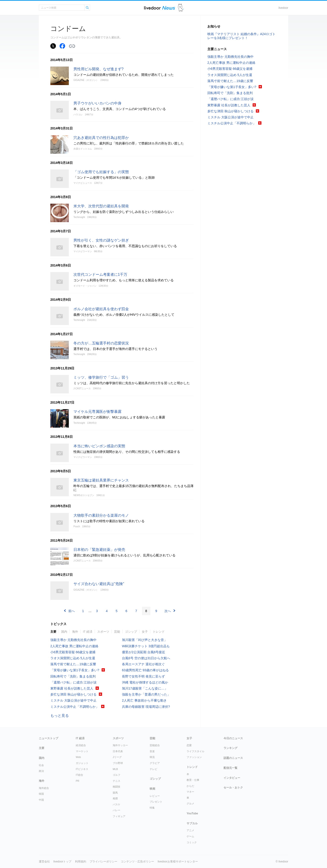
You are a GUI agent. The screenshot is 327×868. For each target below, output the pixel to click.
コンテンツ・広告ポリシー (137, 862)
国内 (64, 632)
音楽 (152, 751)
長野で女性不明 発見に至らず (143, 676)
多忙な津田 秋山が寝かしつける (73, 694)
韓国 (41, 794)
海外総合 (44, 788)
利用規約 (81, 862)
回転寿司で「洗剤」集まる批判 (73, 676)
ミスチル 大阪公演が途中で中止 (73, 700)
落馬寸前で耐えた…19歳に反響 (73, 664)
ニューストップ (48, 738)
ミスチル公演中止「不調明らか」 (75, 707)
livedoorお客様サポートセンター (178, 862)
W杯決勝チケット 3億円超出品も (146, 646)
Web (78, 757)
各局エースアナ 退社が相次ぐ (143, 664)
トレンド (159, 632)
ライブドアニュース (160, 8)
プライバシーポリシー (103, 862)
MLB (115, 769)
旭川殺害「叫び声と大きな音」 (145, 640)
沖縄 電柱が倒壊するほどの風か (145, 682)
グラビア (155, 763)
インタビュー (232, 778)
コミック (192, 842)
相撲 (115, 798)
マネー (190, 792)
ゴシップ (131, 632)
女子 (145, 632)
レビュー (155, 796)
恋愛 (189, 745)
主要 (53, 632)
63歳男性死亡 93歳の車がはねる (145, 670)
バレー (117, 810)
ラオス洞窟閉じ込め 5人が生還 (73, 658)
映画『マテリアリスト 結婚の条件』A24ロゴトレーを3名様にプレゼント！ (241, 36)
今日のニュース (233, 738)
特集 (152, 808)
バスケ (117, 804)
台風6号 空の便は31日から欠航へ (146, 658)
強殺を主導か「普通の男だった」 (146, 694)
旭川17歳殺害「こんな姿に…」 (145, 688)
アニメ (190, 830)
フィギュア (119, 816)
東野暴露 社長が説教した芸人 (72, 688)
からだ (190, 786)
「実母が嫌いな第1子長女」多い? (75, 670)
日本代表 (118, 751)
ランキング (230, 748)
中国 (41, 800)
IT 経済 (88, 632)
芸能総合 (155, 745)
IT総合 (79, 775)
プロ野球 (118, 763)
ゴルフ (117, 775)
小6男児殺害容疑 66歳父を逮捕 (73, 652)
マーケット (82, 751)
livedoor (283, 8)
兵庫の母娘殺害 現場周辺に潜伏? (146, 707)
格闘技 (117, 787)
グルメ (190, 804)
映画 (152, 789)
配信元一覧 (230, 768)
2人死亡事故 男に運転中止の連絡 (74, 646)
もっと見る (60, 716)
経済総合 (81, 745)
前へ (72, 611)
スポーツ (103, 632)
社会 (41, 765)
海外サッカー (120, 745)
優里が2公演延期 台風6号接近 (144, 652)
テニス (117, 781)
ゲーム (190, 836)
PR (77, 781)
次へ (168, 611)
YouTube (192, 813)
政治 (41, 771)
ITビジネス (82, 769)
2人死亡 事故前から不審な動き (144, 700)
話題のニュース (233, 758)
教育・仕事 (193, 780)
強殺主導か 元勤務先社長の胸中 (73, 640)
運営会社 (44, 862)
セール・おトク (233, 788)
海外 (75, 632)
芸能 (117, 632)
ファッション (194, 757)
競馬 (115, 793)
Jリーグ (117, 757)
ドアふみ (181, 8)
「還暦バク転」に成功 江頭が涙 (73, 682)
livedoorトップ (62, 862)
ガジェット (82, 763)
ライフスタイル (195, 751)
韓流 (152, 757)
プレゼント (156, 802)
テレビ (153, 769)
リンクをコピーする (72, 46)
